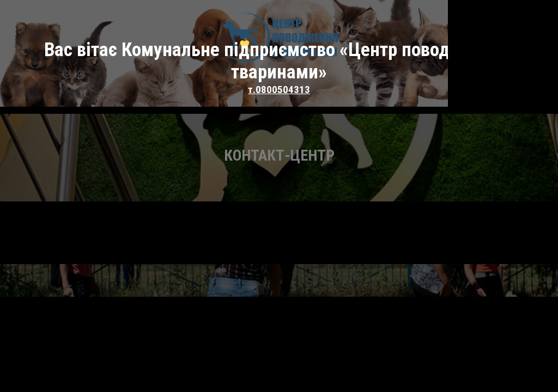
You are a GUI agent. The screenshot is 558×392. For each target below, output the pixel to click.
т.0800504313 (279, 57)
